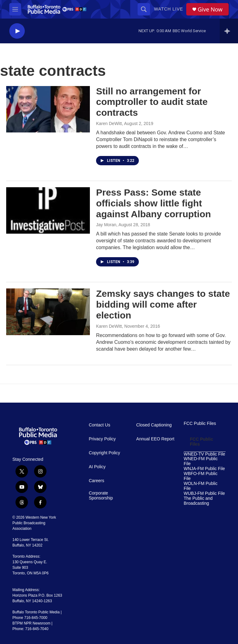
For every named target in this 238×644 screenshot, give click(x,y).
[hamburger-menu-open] (15, 9)
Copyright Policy (104, 453)
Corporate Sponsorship (101, 496)
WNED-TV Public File (205, 454)
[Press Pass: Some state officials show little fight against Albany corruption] (48, 210)
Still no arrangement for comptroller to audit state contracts (152, 102)
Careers (96, 481)
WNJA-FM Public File (204, 469)
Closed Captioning (154, 425)
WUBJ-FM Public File (204, 493)
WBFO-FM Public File (201, 476)
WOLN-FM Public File (201, 486)
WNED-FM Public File (201, 461)
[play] (17, 31)
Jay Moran (106, 225)
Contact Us (99, 425)
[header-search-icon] (144, 9)
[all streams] (229, 31)
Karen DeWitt (109, 123)
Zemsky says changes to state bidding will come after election (163, 304)
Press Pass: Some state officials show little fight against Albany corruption (154, 203)
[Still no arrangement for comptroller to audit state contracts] (48, 109)
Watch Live (169, 9)
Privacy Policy (102, 439)
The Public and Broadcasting (198, 501)
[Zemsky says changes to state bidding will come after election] (48, 312)
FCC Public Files (200, 424)
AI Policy (97, 467)
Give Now (210, 9)
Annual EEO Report (155, 439)
